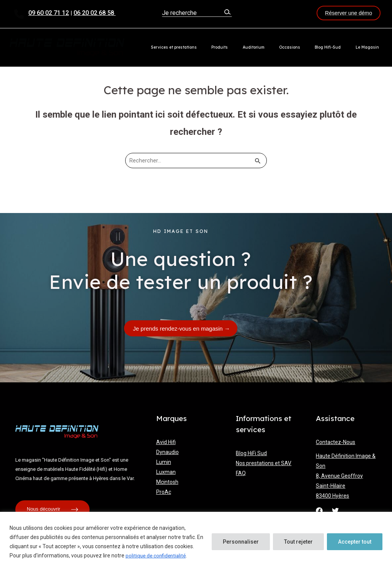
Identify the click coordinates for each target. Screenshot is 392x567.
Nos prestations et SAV (264, 462)
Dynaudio (167, 451)
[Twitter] (335, 510)
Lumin (164, 461)
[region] (196, 540)
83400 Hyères (332, 495)
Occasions (307, 47)
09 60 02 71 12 (49, 13)
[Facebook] (319, 510)
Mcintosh (167, 481)
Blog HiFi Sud (251, 452)
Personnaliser (241, 542)
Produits (251, 47)
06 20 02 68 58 (95, 13)
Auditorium (277, 47)
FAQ (241, 472)
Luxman (166, 471)
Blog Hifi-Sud (338, 47)
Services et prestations (211, 47)
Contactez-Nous (336, 441)
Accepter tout (355, 542)
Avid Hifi (166, 441)
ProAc (164, 491)
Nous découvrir (52, 509)
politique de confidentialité (157, 556)
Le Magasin (371, 47)
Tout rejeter (298, 542)
